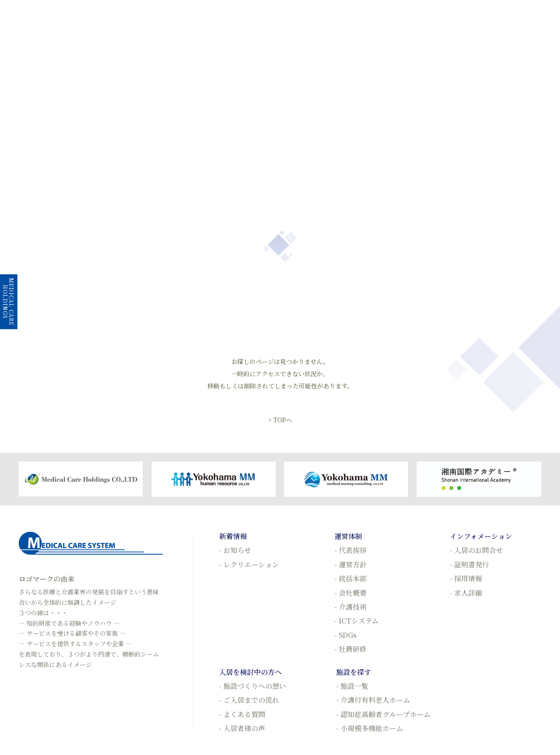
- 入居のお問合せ (476, 550)
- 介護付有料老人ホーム (373, 700)
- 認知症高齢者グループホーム (383, 714)
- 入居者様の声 (242, 728)
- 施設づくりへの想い (253, 686)
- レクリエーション (249, 565)
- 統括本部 (351, 578)
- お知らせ (235, 550)
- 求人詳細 (466, 593)
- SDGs (346, 635)
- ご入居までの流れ (249, 700)
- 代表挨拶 (351, 550)
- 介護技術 (351, 607)
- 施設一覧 (352, 686)
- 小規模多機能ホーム (370, 728)
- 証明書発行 (469, 565)
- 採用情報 (466, 578)
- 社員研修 (351, 649)
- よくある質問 (242, 714)
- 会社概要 (351, 593)
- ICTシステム (357, 621)
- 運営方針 (351, 565)
